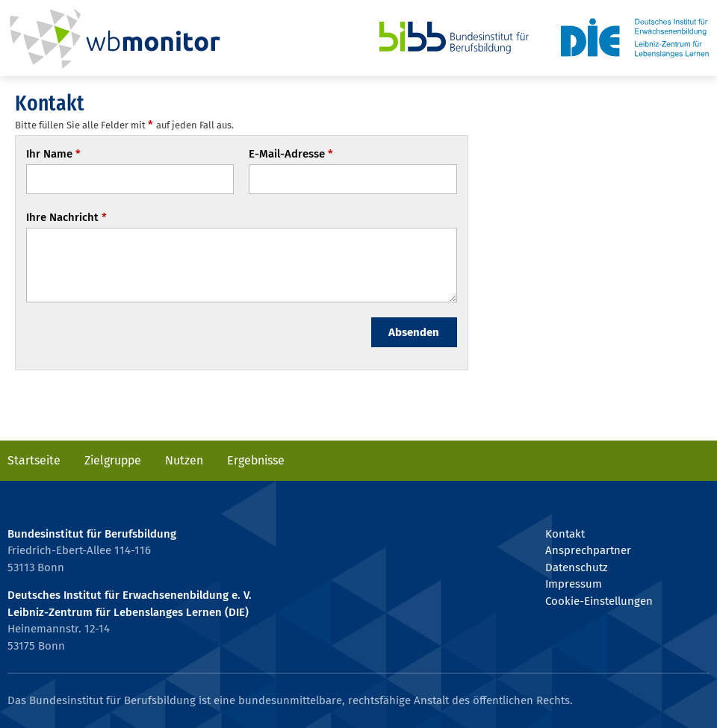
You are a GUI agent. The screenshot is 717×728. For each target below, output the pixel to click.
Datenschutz (576, 567)
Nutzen (184, 460)
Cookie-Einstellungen (599, 601)
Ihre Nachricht (67, 217)
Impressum (574, 584)
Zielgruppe (113, 460)
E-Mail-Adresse (291, 154)
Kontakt (565, 534)
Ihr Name (54, 154)
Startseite (34, 460)
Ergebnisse (256, 460)
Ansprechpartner (588, 550)
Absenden (414, 332)
